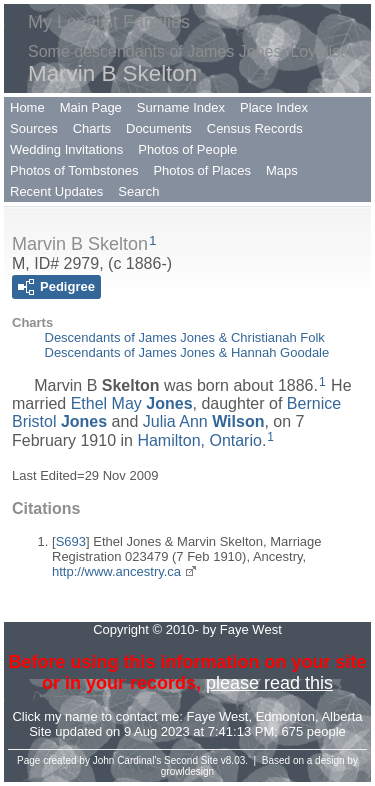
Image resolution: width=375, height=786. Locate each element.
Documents (159, 128)
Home (27, 107)
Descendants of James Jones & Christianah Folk (185, 337)
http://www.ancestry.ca (116, 571)
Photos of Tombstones (74, 170)
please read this (269, 683)
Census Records (255, 128)
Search (138, 191)
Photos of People (187, 149)
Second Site (191, 760)
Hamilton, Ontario (199, 440)
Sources (34, 128)
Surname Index (181, 107)
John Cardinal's (127, 760)
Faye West (218, 716)
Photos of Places (202, 170)
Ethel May (132, 403)
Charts (92, 128)
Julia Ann (204, 421)
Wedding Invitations (66, 149)
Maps (282, 170)
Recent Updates (56, 191)
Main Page (91, 107)
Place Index (274, 107)
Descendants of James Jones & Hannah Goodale (187, 352)
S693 (71, 541)
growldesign (187, 771)
